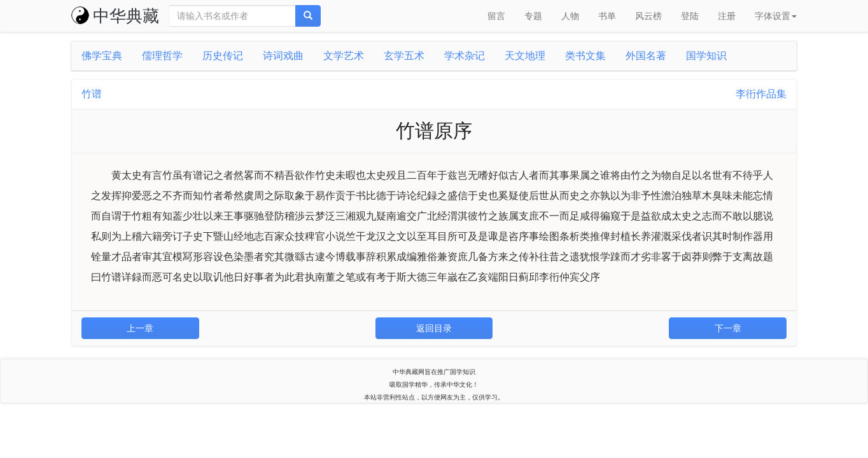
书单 (607, 16)
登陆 (690, 16)
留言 (496, 16)
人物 (570, 16)
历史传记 (223, 56)
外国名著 (646, 56)
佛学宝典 (102, 56)
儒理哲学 (162, 56)
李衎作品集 (761, 94)
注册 (727, 16)
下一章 (728, 328)
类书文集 (585, 56)
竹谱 (92, 94)
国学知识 (706, 56)
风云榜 (648, 16)
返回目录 (434, 328)
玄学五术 (404, 56)
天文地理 (525, 56)
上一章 (140, 328)
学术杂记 (465, 56)
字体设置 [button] (776, 16)
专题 (533, 16)
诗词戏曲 (283, 56)
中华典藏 (115, 16)
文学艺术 (344, 56)
